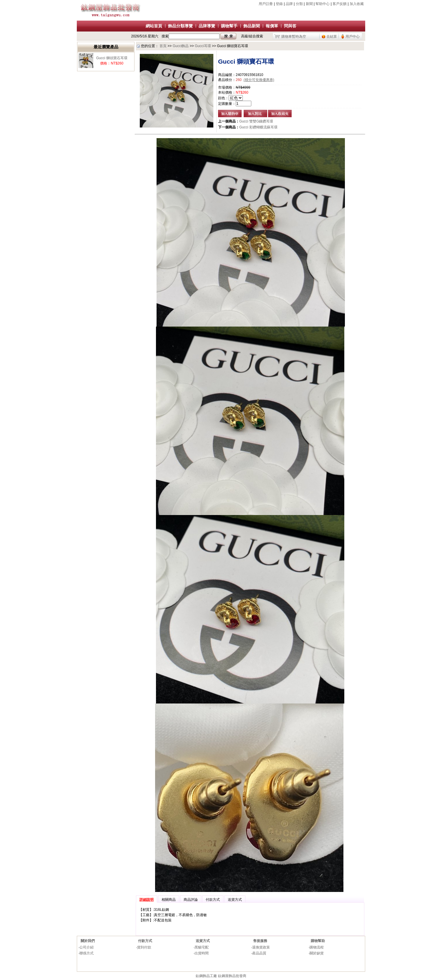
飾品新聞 (252, 26)
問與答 (290, 26)
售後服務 (260, 941)
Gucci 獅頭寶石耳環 (112, 58)
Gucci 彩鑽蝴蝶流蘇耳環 (258, 127)
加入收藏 (357, 4)
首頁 (163, 46)
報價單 (272, 26)
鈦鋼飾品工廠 (206, 976)
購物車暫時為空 (294, 37)
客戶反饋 (340, 4)
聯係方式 (87, 953)
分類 (299, 4)
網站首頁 (154, 26)
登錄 (279, 4)
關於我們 (88, 941)
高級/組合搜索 (252, 36)
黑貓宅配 (202, 947)
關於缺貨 (317, 953)
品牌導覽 (207, 26)
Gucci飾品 (181, 46)
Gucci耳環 (203, 46)
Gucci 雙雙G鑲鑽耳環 (256, 121)
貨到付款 (144, 947)
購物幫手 (229, 26)
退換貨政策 (261, 947)
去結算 (332, 37)
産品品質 (259, 953)
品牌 (289, 4)
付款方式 (145, 941)
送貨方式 (203, 941)
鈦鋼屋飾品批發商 (232, 976)
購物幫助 (318, 941)
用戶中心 (353, 37)
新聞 (309, 4)
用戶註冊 (266, 4)
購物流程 (317, 947)
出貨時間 (202, 953)
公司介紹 (87, 947)
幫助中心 (323, 4)
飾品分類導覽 (180, 26)
